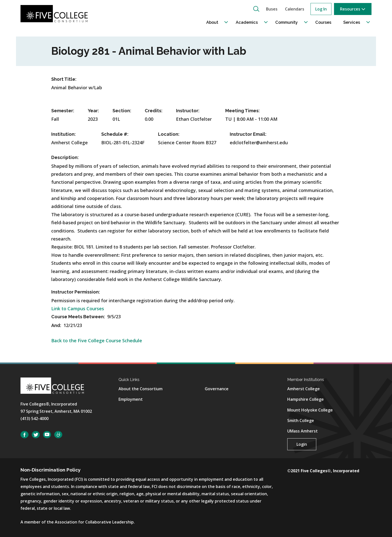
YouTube (47, 435)
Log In (321, 9)
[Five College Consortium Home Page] (56, 13)
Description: (65, 157)
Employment (131, 399)
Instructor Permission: (76, 292)
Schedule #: (115, 134)
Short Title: (64, 79)
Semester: (63, 111)
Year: (93, 111)
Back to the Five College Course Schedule (97, 340)
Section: (122, 111)
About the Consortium (140, 389)
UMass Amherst (302, 431)
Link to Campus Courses (78, 308)
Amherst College (303, 389)
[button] (256, 9)
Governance (217, 389)
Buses (272, 9)
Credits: (154, 111)
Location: (169, 134)
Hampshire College (305, 399)
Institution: (63, 134)
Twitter (36, 435)
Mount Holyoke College (310, 410)
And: (57, 325)
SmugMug (58, 435)
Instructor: (188, 111)
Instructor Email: (248, 134)
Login (302, 444)
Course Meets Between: (79, 317)
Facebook (24, 435)
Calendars (295, 9)
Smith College (301, 420)
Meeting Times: (242, 111)
